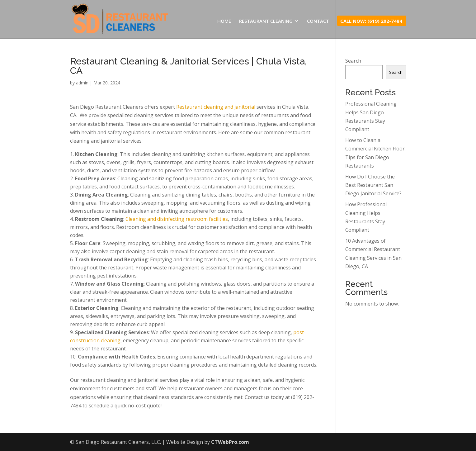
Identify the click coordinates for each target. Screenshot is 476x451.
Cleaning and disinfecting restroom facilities (177, 219)
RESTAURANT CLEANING (266, 21)
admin (82, 83)
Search (353, 61)
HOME (224, 21)
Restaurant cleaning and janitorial (216, 107)
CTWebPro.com (230, 442)
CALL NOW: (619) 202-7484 (371, 21)
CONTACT (318, 21)
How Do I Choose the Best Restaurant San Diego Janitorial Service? (373, 185)
